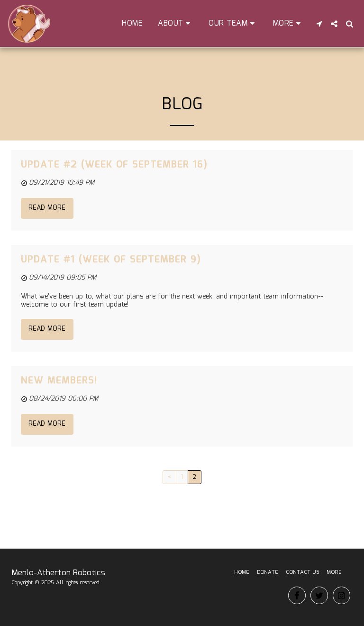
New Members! (59, 381)
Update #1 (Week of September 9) (111, 260)
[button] (176, 23)
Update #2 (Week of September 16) (114, 165)
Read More (47, 208)
